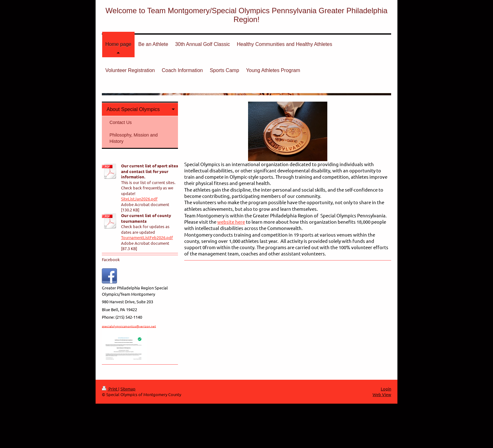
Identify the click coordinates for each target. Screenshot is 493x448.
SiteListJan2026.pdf (139, 199)
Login (386, 389)
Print (110, 389)
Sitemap (128, 389)
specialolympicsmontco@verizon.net (129, 326)
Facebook (111, 259)
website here (231, 222)
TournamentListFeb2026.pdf (147, 237)
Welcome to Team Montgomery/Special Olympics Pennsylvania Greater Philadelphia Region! (247, 15)
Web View (382, 394)
